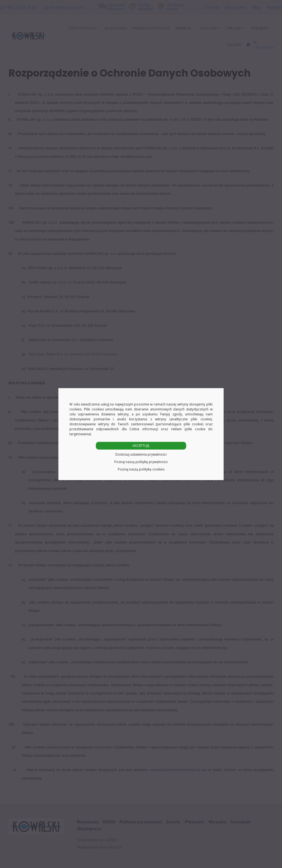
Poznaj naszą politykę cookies (141, 469)
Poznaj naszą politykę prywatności (141, 462)
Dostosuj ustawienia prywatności (141, 454)
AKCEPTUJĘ (141, 446)
